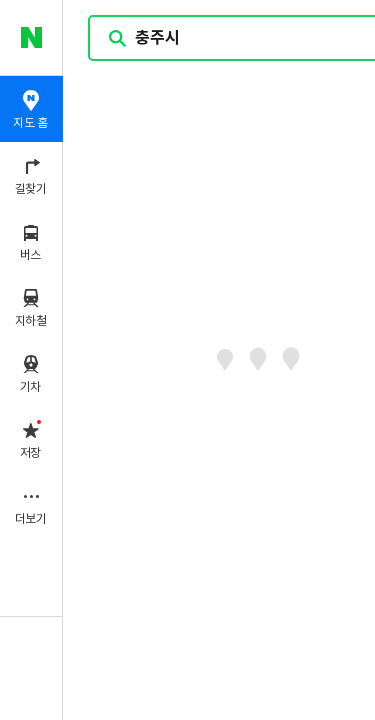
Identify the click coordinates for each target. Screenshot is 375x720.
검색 (118, 38)
